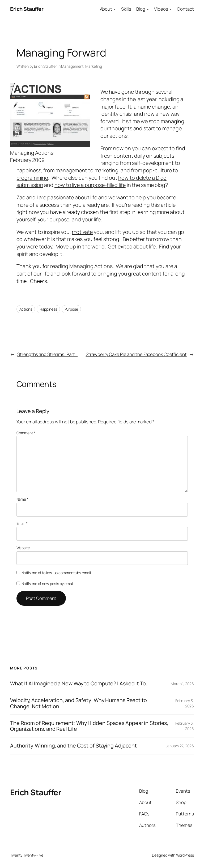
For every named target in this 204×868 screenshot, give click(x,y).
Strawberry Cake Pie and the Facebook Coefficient (136, 354)
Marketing (94, 66)
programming (32, 178)
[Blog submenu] (148, 9)
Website (23, 548)
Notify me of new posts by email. (48, 584)
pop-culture (158, 170)
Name (22, 499)
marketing (107, 170)
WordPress (185, 855)
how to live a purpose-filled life (90, 185)
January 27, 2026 (180, 746)
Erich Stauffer (27, 9)
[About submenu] (114, 9)
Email (22, 523)
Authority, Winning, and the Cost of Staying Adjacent (73, 746)
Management (72, 66)
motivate (82, 232)
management (72, 170)
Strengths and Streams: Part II (47, 354)
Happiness (48, 309)
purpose (59, 219)
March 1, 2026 (182, 684)
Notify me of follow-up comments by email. (57, 573)
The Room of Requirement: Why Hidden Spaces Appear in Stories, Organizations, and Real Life (89, 726)
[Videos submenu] (171, 9)
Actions (26, 309)
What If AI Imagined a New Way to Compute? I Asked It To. (78, 684)
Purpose (71, 309)
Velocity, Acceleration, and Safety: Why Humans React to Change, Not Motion (78, 703)
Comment (26, 433)
